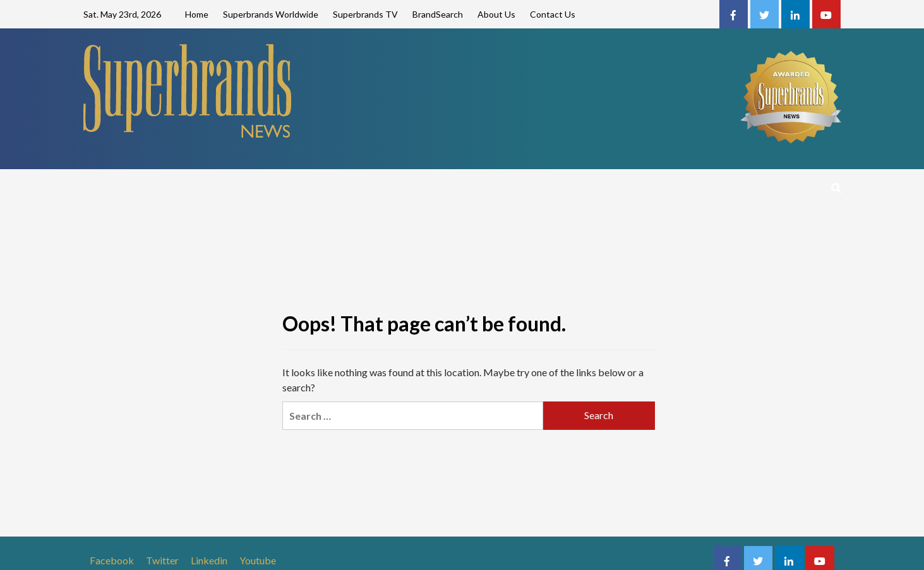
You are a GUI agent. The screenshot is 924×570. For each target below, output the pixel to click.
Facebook (112, 560)
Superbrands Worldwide (271, 14)
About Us (496, 14)
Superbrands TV (365, 14)
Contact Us (553, 14)
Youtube (258, 560)
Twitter (162, 560)
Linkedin (209, 560)
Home (197, 14)
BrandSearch (438, 14)
